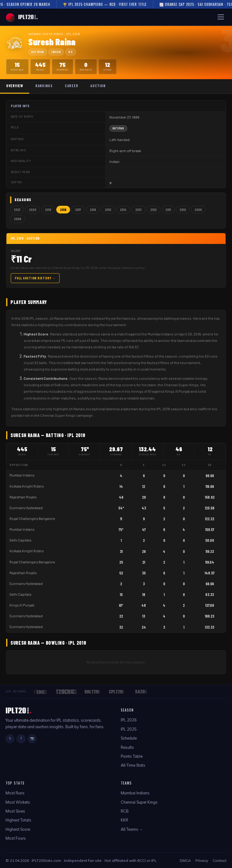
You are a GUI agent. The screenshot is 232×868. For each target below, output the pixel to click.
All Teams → (132, 829)
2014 (123, 210)
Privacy (202, 860)
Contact (220, 860)
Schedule (129, 738)
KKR (124, 820)
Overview (15, 86)
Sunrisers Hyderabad (26, 508)
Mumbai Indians (22, 475)
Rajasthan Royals (23, 497)
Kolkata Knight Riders (27, 486)
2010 (183, 210)
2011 (168, 210)
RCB (125, 811)
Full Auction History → (35, 278)
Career (71, 86)
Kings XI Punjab (22, 605)
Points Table (132, 756)
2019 (48, 210)
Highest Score (18, 829)
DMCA (185, 860)
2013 (138, 210)
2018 (63, 210)
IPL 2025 (129, 729)
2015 (108, 210)
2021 (17, 210)
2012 (153, 210)
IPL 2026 (129, 720)
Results (127, 747)
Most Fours (16, 838)
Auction (98, 86)
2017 (78, 210)
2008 (18, 219)
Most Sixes (15, 811)
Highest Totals (18, 820)
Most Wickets (18, 802)
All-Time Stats (133, 765)
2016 (93, 210)
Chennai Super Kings (139, 802)
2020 (33, 210)
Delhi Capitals (20, 540)
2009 (198, 210)
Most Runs (15, 793)
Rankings (44, 86)
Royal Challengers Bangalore (32, 519)
